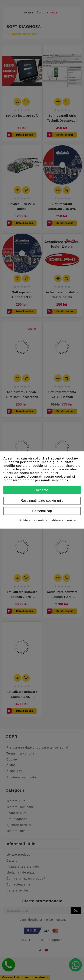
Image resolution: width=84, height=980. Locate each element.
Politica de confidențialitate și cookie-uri (50, 521)
